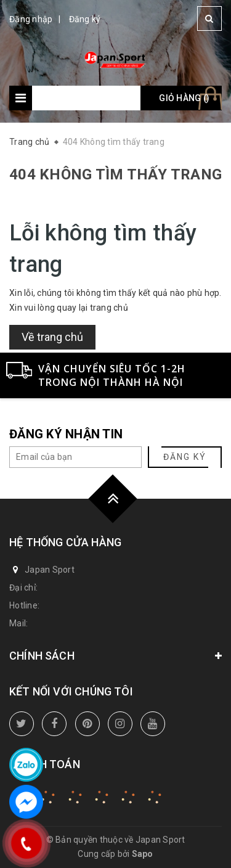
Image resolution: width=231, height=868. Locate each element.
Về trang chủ (52, 337)
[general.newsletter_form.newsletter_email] (75, 457)
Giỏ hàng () (184, 98)
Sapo (143, 854)
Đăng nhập (31, 19)
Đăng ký (85, 19)
